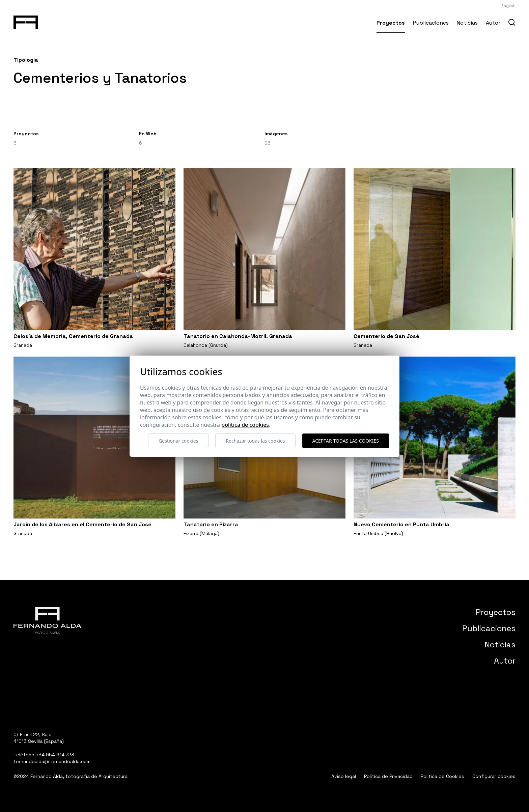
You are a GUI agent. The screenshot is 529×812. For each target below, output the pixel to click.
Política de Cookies (442, 776)
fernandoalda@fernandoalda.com (52, 761)
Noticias (467, 23)
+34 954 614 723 (55, 755)
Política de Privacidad (388, 776)
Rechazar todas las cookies (255, 441)
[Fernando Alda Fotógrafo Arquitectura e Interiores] (26, 21)
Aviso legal (344, 776)
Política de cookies (245, 425)
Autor (493, 23)
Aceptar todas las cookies (346, 441)
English (508, 6)
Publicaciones (431, 23)
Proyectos (391, 23)
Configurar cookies (494, 776)
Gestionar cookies (178, 441)
